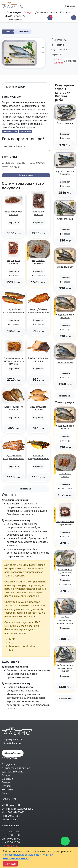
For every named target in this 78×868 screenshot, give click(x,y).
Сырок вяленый (65, 363)
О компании (9, 819)
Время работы (15, 19)
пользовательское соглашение (21, 855)
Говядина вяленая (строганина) (65, 523)
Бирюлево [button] (70, 6)
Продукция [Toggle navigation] (14, 12)
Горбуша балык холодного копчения (14, 311)
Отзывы (6, 786)
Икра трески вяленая (14, 262)
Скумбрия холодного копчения (38, 457)
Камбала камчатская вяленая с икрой (65, 620)
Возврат (7, 782)
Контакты (66, 12)
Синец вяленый (65, 267)
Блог (5, 793)
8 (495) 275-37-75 (15, 16)
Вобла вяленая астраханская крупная (65, 668)
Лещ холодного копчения (38, 408)
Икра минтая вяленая (38, 213)
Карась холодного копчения (14, 408)
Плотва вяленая (65, 123)
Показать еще (26, 489)
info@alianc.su (12, 743)
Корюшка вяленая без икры (65, 172)
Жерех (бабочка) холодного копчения (38, 311)
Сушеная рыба (10, 131)
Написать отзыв (26, 175)
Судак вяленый (65, 219)
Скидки (28, 12)
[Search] (26, 87)
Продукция (8, 764)
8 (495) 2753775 (13, 740)
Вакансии (7, 779)
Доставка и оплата (46, 12)
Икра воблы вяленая (38, 262)
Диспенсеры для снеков (16, 768)
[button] (74, 18)
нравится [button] (70, 61)
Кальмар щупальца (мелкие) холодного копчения (14, 361)
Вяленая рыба (10, 32)
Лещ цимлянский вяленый (65, 316)
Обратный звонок (13, 753)
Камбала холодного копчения (38, 359)
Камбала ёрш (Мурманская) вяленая (65, 572)
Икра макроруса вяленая (14, 213)
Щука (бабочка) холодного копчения (14, 457)
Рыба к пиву (25, 131)
